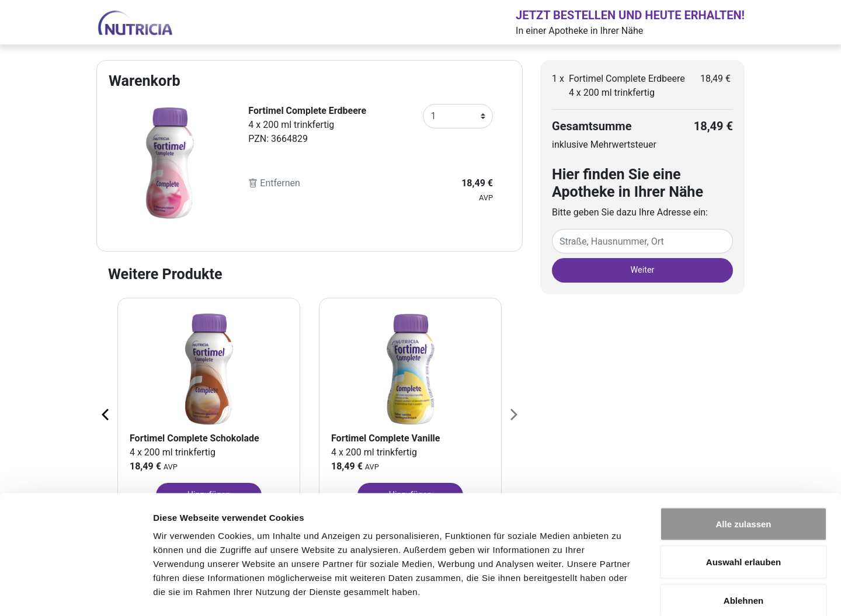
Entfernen (274, 183)
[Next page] (513, 414)
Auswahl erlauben (743, 501)
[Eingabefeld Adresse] (642, 241)
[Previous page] (106, 414)
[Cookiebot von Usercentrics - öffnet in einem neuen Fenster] (76, 593)
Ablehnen (743, 539)
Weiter (643, 270)
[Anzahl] (458, 116)
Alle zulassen (743, 463)
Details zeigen (621, 593)
